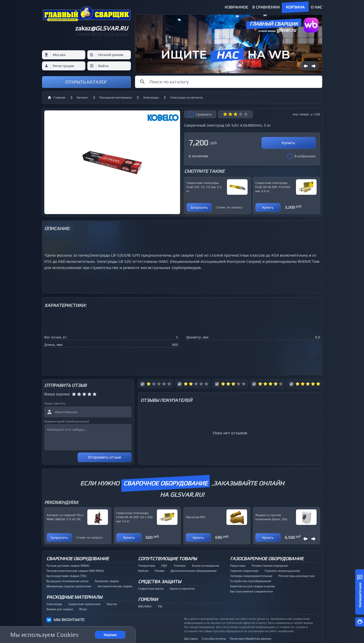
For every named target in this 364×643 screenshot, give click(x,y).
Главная (56, 97)
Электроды (151, 97)
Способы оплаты (214, 639)
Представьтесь (55, 403)
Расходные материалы (116, 97)
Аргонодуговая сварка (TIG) (66, 576)
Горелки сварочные (244, 571)
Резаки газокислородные (270, 566)
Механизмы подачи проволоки (69, 586)
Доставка (191, 639)
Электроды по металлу (187, 97)
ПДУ (164, 566)
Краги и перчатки (182, 589)
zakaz (101, 28)
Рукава (159, 571)
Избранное (236, 7)
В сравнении (266, 7)
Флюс (83, 609)
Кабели (143, 571)
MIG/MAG (145, 606)
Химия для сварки (60, 609)
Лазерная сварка (107, 581)
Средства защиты (160, 581)
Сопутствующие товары (167, 559)
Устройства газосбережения (251, 581)
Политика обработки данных (251, 639)
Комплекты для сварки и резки (252, 586)
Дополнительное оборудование (194, 571)
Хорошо (110, 635)
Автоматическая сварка (115, 586)
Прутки (112, 604)
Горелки (148, 599)
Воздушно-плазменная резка (67, 581)
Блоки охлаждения (206, 566)
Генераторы (147, 566)
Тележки (180, 566)
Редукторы (238, 566)
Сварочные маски (151, 589)
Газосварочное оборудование (267, 559)
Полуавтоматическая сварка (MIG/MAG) (75, 571)
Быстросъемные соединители (251, 591)
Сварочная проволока (84, 604)
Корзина (295, 7)
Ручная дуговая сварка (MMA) (68, 566)
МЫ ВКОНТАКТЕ (69, 620)
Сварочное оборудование (78, 559)
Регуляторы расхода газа (297, 576)
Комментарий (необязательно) (67, 421)
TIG (160, 606)
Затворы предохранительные (251, 576)
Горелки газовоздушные (282, 571)
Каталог (82, 97)
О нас (316, 7)
